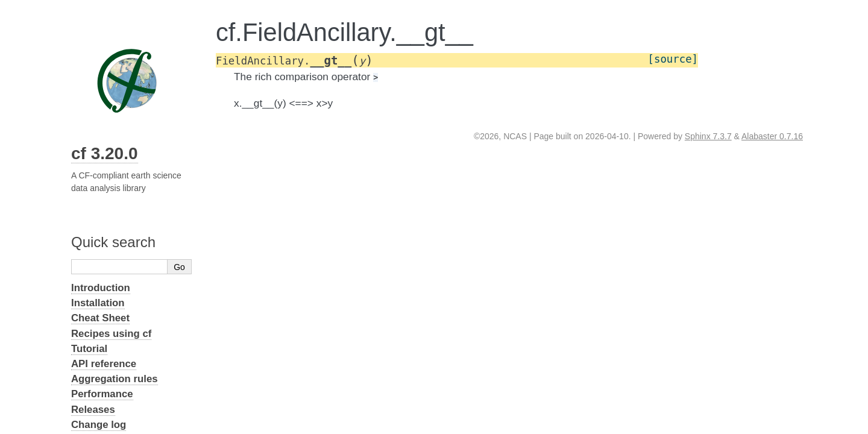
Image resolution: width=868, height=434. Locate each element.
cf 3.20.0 (105, 153)
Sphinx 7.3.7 (708, 136)
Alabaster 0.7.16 (772, 136)
